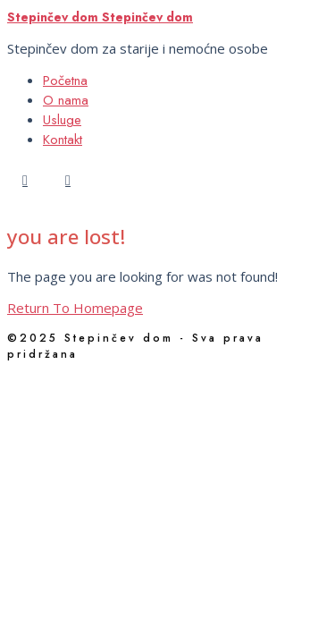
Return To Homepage (75, 308)
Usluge (62, 120)
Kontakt (63, 140)
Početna (65, 80)
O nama (66, 100)
